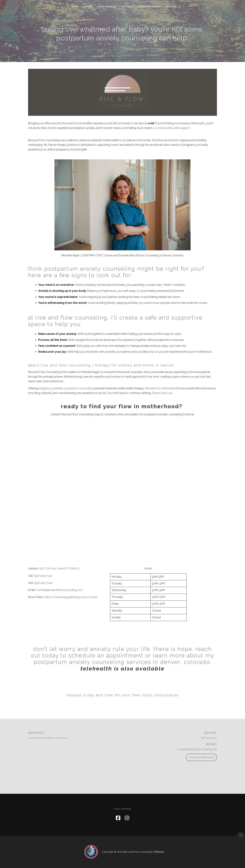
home (75, 6)
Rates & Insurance (149, 6)
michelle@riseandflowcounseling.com (59, 590)
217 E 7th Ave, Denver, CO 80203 (59, 569)
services (127, 6)
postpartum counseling (78, 388)
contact (171, 6)
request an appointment (202, 757)
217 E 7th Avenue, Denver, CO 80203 (47, 738)
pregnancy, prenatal (51, 388)
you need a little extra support (171, 128)
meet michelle (107, 6)
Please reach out (162, 393)
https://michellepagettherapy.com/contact (71, 597)
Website (159, 852)
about (88, 6)
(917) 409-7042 (43, 576)
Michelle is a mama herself (161, 388)
